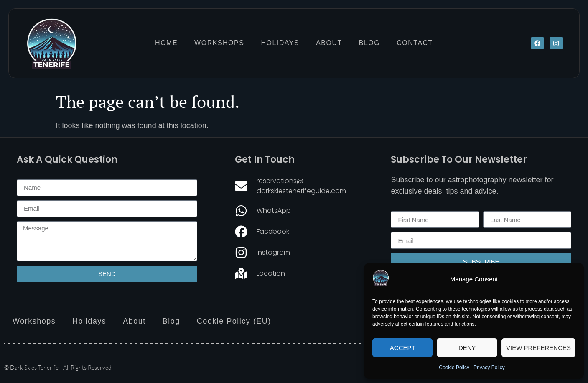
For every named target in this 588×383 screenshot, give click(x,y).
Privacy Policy (489, 368)
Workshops (219, 43)
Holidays (280, 43)
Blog (369, 43)
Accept (403, 348)
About (329, 43)
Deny (467, 348)
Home (166, 43)
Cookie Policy (454, 368)
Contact (415, 43)
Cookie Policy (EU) (234, 321)
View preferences (538, 348)
